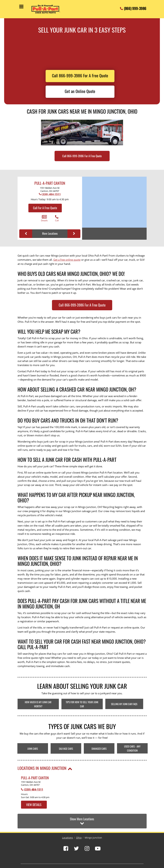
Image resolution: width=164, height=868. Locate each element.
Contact (83, 855)
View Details (34, 805)
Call (57, 218)
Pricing (48, 855)
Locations (68, 823)
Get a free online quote (67, 260)
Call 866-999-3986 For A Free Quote (80, 75)
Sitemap (124, 855)
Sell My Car (96, 855)
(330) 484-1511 (51, 194)
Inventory (60, 855)
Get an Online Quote (80, 91)
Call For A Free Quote (45, 208)
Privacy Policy (111, 855)
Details (44, 218)
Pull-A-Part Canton (50, 183)
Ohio (79, 823)
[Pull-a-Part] (49, 9)
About (39, 855)
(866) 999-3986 (135, 7)
